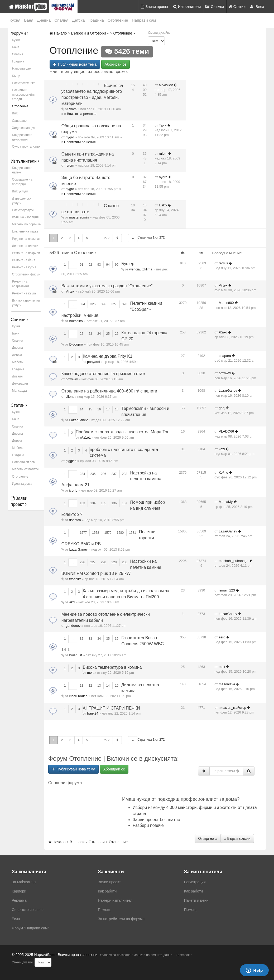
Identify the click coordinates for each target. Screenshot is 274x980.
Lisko (163, 205)
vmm (73, 109)
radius (223, 263)
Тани (163, 125)
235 (93, 474)
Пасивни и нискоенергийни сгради (24, 95)
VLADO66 (227, 431)
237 (114, 474)
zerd (222, 637)
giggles (71, 461)
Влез (257, 7)
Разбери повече (148, 825)
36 (117, 639)
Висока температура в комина (112, 667)
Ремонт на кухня (24, 267)
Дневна (44, 20)
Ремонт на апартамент (21, 284)
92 (90, 265)
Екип (16, 919)
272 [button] (107, 238)
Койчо (224, 472)
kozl (222, 449)
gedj (222, 408)
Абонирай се (116, 64)
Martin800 (226, 303)
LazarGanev (228, 390)
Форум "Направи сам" (30, 928)
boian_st (76, 655)
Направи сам (144, 20)
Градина (96, 20)
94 (108, 265)
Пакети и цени (196, 900)
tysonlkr (75, 579)
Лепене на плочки (25, 246)
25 (108, 334)
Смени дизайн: (159, 33)
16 (99, 409)
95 (117, 265)
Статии (237, 7)
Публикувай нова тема (75, 64)
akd (72, 602)
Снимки (215, 7)
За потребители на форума (121, 919)
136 (114, 503)
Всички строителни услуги (26, 303)
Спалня (61, 20)
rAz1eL (85, 437)
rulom (70, 165)
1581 (133, 533)
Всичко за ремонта (82, 114)
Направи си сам (24, 462)
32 (81, 639)
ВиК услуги (20, 191)
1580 (120, 533)
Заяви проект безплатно (156, 820)
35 (108, 639)
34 (99, 639)
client (70, 397)
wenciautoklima (141, 269)
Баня (29, 20)
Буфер (128, 264)
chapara (225, 356)
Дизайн (17, 376)
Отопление (118, 20)
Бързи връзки (237, 838)
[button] (133, 238)
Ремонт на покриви (26, 253)
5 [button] (87, 238)
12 (90, 686)
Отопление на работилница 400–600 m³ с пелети (109, 391)
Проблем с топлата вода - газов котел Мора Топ (122, 432)
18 (117, 409)
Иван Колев (78, 696)
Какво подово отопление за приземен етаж (103, 374)
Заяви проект (155, 7)
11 (81, 686)
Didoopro (76, 344)
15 (90, 409)
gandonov (73, 626)
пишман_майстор (233, 708)
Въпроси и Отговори (90, 33)
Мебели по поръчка (27, 224)
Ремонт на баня (24, 260)
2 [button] (62, 238)
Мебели (18, 362)
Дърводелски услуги (22, 201)
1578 (96, 533)
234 (82, 474)
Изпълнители (187, 7)
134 (93, 503)
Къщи (16, 76)
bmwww (72, 379)
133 (82, 503)
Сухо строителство (26, 147)
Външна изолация (25, 217)
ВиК (15, 113)
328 (125, 304)
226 (82, 562)
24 (99, 334)
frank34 (93, 713)
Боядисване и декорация (22, 137)
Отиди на (208, 838)
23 (90, 334)
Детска (78, 20)
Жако (223, 332)
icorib (73, 490)
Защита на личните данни (153, 955)
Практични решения (80, 142)
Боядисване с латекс (22, 170)
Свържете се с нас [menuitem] (28, 910)
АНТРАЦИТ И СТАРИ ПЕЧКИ (111, 708)
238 (125, 474)
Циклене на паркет (26, 231)
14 (81, 409)
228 (103, 562)
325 (93, 304)
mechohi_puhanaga (234, 561)
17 (108, 409)
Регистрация (195, 882)
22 (81, 334)
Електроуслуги (23, 210)
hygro (70, 137)
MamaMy (226, 502)
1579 (108, 533)
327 (114, 304)
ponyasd (93, 362)
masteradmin (79, 217)
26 (117, 334)
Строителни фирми (26, 274)
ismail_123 (227, 590)
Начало (58, 33)
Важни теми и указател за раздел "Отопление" (107, 286)
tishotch (75, 520)
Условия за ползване (115, 955)
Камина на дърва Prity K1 (108, 356)
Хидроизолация (24, 128)
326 (103, 304)
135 (103, 503)
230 (125, 562)
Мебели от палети (25, 469)
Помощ (104, 910)
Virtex (70, 291)
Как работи (107, 891)
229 (114, 562)
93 (99, 265)
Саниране (19, 121)
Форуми (20, 33)
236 (103, 474)
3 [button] (70, 238)
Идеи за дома (22, 484)
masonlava (227, 684)
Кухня (15, 20)
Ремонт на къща (24, 293)
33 (90, 639)
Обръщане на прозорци (22, 182)
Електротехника (24, 83)
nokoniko (76, 321)
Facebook (183, 955)
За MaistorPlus (24, 882)
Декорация (20, 384)
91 (81, 265)
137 (125, 503)
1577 (83, 533)
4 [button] (79, 238)
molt (90, 673)
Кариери (19, 891)
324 (82, 304)
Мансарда (20, 391)
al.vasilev (166, 85)
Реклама (19, 900)
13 (99, 686)
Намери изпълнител (115, 900)
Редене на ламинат (26, 239)
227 (93, 562)
